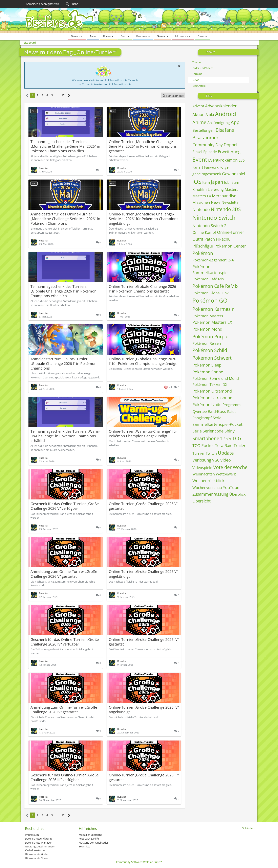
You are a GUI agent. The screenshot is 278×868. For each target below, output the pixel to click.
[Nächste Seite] (69, 96)
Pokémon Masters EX (212, 322)
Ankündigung (219, 123)
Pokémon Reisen (207, 343)
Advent (198, 106)
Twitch (211, 453)
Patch (210, 239)
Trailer (240, 445)
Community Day (208, 145)
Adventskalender (221, 106)
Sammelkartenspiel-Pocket (217, 424)
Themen (197, 62)
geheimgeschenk (207, 174)
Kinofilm (200, 189)
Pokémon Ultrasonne (212, 398)
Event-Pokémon (223, 160)
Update (226, 453)
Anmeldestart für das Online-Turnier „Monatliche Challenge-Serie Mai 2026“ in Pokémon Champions (65, 219)
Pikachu (223, 239)
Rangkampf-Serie (207, 418)
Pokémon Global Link (210, 293)
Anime (199, 122)
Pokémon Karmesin (213, 309)
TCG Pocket (203, 445)
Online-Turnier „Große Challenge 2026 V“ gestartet (143, 506)
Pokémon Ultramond (212, 391)
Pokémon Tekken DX (210, 384)
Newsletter (231, 202)
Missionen (201, 202)
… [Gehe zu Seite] (57, 95)
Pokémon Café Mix (208, 279)
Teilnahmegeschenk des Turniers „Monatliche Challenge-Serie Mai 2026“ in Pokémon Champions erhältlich (65, 146)
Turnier (199, 453)
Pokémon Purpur (211, 336)
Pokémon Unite (207, 405)
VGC (216, 460)
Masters (231, 189)
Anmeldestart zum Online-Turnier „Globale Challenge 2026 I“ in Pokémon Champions (63, 363)
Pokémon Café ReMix (215, 286)
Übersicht (201, 501)
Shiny (230, 431)
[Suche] (72, 4)
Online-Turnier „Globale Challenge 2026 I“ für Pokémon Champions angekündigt (143, 361)
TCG (237, 438)
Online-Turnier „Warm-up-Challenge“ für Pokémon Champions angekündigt (143, 434)
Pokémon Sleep (207, 365)
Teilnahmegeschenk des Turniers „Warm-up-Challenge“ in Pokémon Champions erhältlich (66, 436)
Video (226, 460)
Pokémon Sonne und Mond (216, 378)
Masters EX (202, 196)
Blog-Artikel (199, 86)
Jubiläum (232, 182)
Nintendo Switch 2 (209, 226)
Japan (217, 182)
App (235, 122)
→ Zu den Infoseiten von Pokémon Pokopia (105, 84)
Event (200, 159)
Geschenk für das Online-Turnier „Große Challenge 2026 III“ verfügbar (65, 777)
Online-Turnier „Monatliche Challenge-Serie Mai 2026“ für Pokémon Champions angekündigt (144, 219)
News (196, 80)
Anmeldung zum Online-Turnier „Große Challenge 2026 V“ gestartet (64, 574)
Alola (210, 115)
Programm (232, 405)
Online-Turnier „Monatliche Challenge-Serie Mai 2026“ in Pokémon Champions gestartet (143, 146)
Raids (232, 412)
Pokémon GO (210, 300)
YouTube (231, 487)
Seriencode (213, 431)
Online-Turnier (231, 232)
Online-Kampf (204, 232)
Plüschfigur (203, 246)
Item (206, 182)
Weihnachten (204, 474)
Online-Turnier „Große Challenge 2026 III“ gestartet (144, 777)
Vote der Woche (230, 467)
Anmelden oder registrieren (42, 4)
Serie (197, 431)
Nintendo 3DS (226, 209)
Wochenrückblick (208, 481)
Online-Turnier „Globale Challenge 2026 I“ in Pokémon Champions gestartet (142, 289)
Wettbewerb (226, 474)
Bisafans (225, 130)
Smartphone (206, 438)
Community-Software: (139, 862)
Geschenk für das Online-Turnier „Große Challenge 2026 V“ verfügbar (65, 506)
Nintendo (201, 209)
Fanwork (211, 167)
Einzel (197, 152)
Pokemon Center (230, 246)
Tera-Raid (224, 445)
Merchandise (224, 196)
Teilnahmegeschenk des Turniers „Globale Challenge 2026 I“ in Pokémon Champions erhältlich (63, 291)
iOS (197, 182)
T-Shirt (226, 439)
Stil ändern (249, 828)
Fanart (198, 167)
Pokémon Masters (208, 316)
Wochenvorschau (207, 488)
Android (226, 114)
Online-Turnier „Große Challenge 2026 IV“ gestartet (144, 642)
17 (63, 95)
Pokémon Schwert (212, 358)
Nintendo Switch (214, 217)
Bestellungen (204, 130)
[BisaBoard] (139, 21)
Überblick (237, 494)
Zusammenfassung (210, 494)
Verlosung (202, 460)
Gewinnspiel (234, 174)
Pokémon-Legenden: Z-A (213, 260)
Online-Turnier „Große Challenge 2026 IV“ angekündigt (144, 710)
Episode (210, 152)
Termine (197, 74)
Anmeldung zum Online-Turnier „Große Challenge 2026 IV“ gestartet (64, 710)
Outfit (198, 239)
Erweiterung (229, 152)
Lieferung (216, 189)
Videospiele (202, 468)
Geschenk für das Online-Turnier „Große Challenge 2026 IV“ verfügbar (65, 642)
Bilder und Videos (203, 68)
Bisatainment (207, 138)
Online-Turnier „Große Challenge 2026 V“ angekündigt (143, 574)
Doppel (230, 145)
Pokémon (203, 253)
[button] (179, 66)
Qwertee (200, 412)
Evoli (243, 160)
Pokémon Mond (207, 329)
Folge (224, 167)
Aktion (198, 114)
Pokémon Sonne (208, 372)
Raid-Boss (217, 411)
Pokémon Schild (210, 350)
